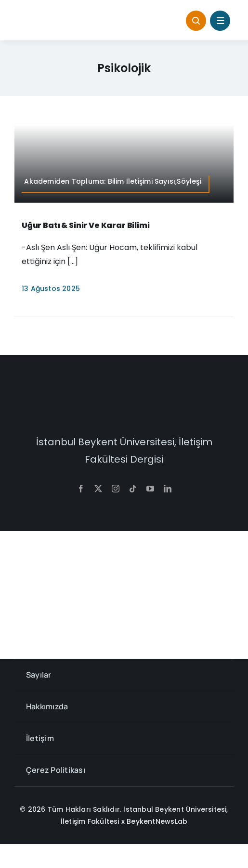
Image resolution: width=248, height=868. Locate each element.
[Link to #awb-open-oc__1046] (196, 21)
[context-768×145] (65, 14)
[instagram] (116, 489)
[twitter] (98, 489)
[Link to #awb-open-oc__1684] (220, 21)
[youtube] (150, 489)
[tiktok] (133, 489)
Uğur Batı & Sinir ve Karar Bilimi (86, 225)
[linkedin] (168, 489)
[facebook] (81, 489)
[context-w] (124, 397)
